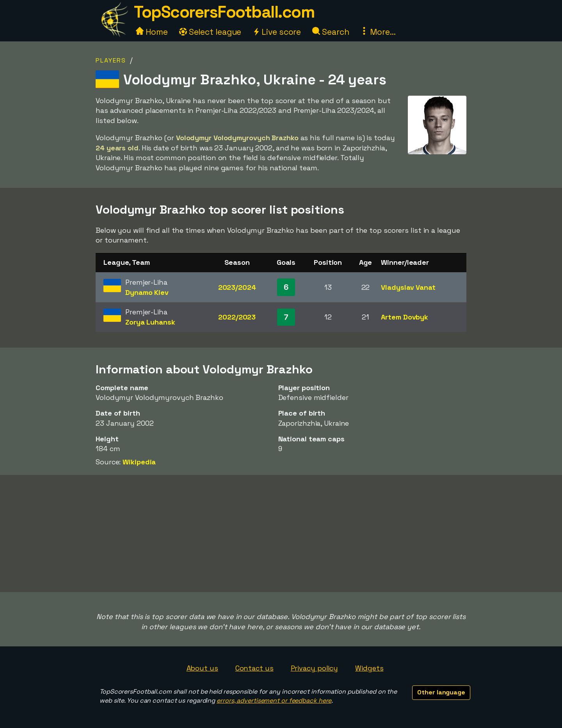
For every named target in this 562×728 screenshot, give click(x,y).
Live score (277, 32)
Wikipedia (139, 462)
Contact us (254, 668)
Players (111, 60)
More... (378, 32)
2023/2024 (237, 287)
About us (202, 668)
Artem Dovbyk (405, 317)
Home (152, 32)
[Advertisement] (281, 534)
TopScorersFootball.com (224, 12)
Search (331, 32)
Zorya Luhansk (150, 322)
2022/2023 (237, 317)
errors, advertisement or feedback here (274, 700)
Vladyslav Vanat (408, 287)
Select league (210, 32)
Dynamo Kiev (147, 292)
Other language (441, 692)
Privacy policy (315, 668)
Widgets (369, 668)
